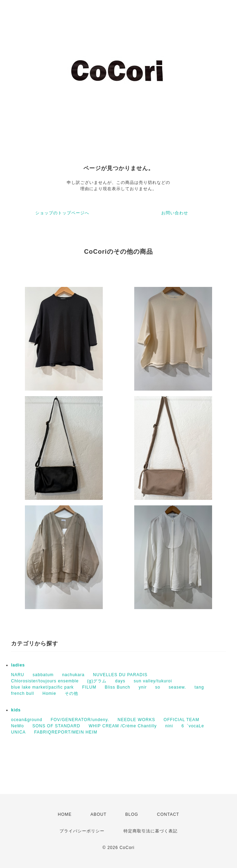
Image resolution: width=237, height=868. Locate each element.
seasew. (177, 687)
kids (16, 710)
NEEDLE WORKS (136, 720)
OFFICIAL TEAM (181, 720)
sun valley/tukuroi (153, 681)
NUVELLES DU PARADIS (120, 675)
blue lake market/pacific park (42, 687)
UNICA (18, 732)
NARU (18, 675)
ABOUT (98, 814)
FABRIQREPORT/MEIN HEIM (66, 732)
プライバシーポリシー (82, 831)
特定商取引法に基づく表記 (151, 831)
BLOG (132, 814)
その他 (71, 693)
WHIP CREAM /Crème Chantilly (123, 726)
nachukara (73, 675)
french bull (22, 693)
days (120, 681)
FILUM (89, 687)
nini (169, 726)
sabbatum (43, 675)
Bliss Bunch (118, 687)
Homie (49, 693)
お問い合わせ (175, 213)
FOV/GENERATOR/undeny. (80, 720)
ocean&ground (27, 720)
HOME (65, 814)
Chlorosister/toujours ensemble (45, 681)
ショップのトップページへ (62, 213)
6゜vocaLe (193, 726)
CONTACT (168, 814)
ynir (143, 687)
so (158, 687)
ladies (18, 665)
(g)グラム (97, 681)
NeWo (17, 726)
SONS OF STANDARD (56, 726)
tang (199, 687)
